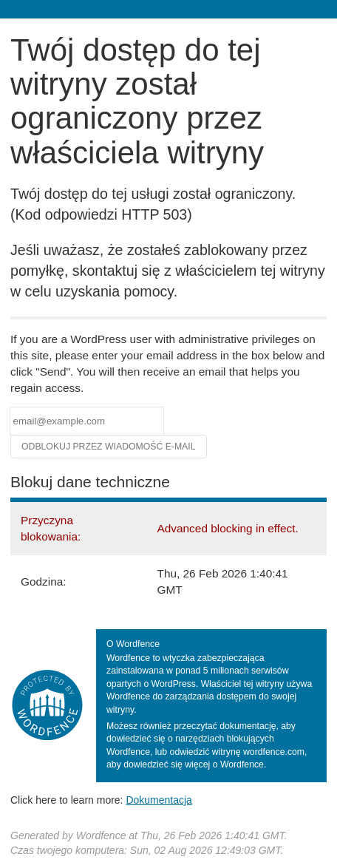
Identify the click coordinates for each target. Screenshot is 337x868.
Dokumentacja (159, 800)
